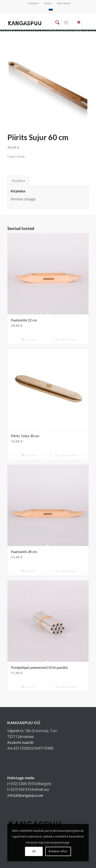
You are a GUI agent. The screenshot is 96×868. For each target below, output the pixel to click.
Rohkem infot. (58, 851)
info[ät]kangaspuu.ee (25, 795)
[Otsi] (55, 22)
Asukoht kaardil (20, 742)
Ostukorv (33, 3)
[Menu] (66, 22)
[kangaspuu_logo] (25, 22)
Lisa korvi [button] (29, 339)
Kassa (48, 3)
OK (34, 851)
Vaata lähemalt (66, 339)
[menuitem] (34, 3)
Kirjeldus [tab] (18, 181)
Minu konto (64, 3)
